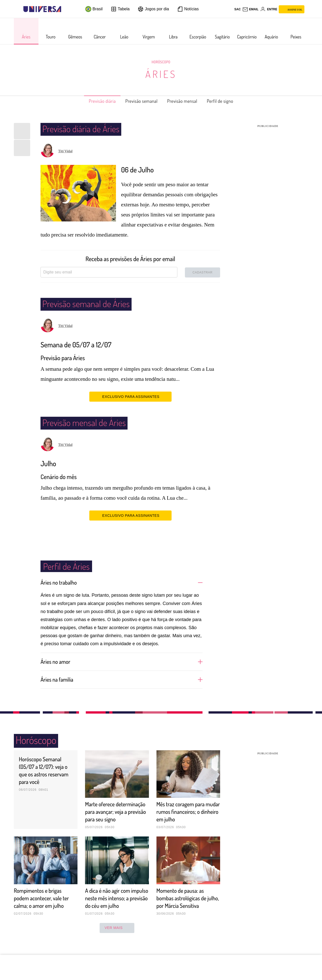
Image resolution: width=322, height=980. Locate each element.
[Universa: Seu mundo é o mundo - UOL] (42, 9)
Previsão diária (94, 101)
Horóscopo (161, 62)
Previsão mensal (186, 101)
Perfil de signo (229, 101)
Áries (161, 74)
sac (237, 9)
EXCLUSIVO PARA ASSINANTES (130, 396)
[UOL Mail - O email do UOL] (250, 9)
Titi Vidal (65, 151)
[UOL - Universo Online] (66, 9)
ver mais (117, 943)
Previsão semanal (139, 101)
